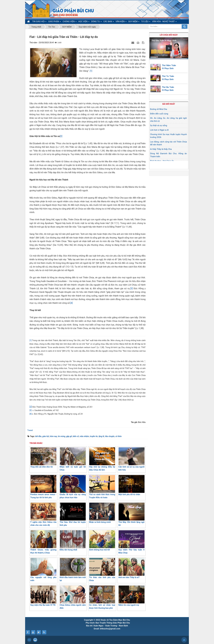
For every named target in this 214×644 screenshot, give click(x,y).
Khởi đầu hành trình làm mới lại (73, 570)
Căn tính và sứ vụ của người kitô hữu (131, 459)
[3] (131, 288)
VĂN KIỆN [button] (121, 22)
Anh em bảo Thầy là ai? (131, 568)
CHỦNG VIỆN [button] (70, 22)
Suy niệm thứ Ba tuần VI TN (43, 596)
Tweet (30, 430)
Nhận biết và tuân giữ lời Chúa (73, 459)
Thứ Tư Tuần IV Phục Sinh (168, 78)
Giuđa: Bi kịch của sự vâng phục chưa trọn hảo (73, 487)
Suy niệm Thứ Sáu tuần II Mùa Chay (131, 542)
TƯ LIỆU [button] (146, 22)
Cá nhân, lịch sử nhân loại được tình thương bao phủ (102, 597)
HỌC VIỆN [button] (84, 22)
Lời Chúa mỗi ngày (169, 35)
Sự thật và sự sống (159, 125)
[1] (91, 71)
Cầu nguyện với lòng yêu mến (43, 570)
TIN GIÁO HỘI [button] (39, 22)
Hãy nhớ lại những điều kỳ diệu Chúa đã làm (102, 459)
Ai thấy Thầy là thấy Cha (161, 149)
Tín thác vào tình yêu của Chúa (102, 570)
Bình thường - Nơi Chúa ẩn (162, 161)
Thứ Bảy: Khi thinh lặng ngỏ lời (131, 515)
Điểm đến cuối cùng (159, 114)
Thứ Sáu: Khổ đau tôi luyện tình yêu (73, 515)
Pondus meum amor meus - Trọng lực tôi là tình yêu (43, 487)
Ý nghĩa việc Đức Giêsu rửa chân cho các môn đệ (43, 515)
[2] (61, 136)
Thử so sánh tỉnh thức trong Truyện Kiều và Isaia (102, 487)
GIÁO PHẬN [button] (55, 22)
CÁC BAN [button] (109, 22)
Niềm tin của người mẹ (131, 596)
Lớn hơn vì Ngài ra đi (159, 130)
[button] (169, 48)
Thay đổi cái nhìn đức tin (43, 458)
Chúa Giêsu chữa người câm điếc (73, 597)
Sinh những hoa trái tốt (102, 541)
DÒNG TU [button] (96, 22)
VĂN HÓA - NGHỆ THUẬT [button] (164, 22)
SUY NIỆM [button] (134, 22)
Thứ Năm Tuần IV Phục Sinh (169, 67)
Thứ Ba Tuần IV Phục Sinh (168, 89)
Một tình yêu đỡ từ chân (131, 485)
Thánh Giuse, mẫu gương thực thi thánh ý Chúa (43, 542)
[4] (71, 303)
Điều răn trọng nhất (73, 541)
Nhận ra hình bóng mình (102, 513)
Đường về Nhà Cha (159, 109)
